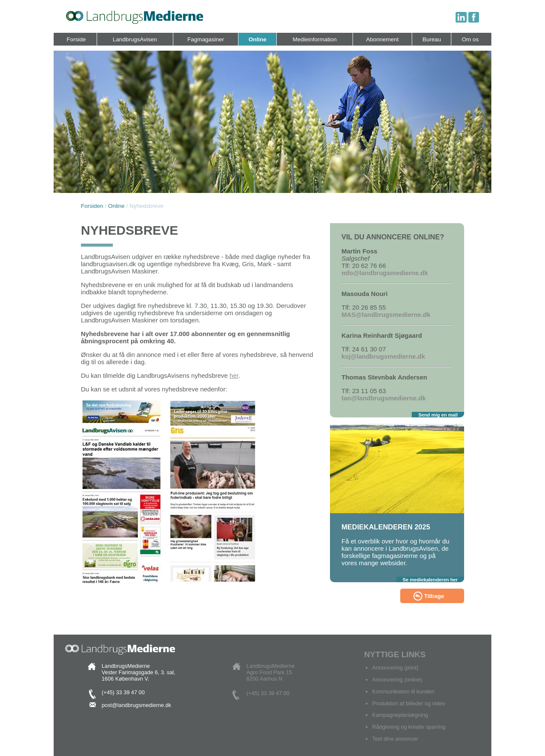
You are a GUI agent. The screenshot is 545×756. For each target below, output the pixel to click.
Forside (76, 39)
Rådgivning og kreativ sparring (409, 727)
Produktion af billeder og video (409, 703)
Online (258, 39)
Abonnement (383, 39)
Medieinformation (315, 39)
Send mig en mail (438, 415)
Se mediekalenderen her (430, 580)
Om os (470, 39)
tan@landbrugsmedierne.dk (384, 398)
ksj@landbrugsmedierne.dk (383, 356)
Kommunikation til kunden (403, 691)
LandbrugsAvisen (135, 39)
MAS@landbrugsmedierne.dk (386, 315)
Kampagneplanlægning (400, 715)
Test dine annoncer (395, 739)
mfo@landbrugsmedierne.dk (385, 273)
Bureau (432, 39)
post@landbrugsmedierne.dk (136, 705)
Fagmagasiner (206, 39)
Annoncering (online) (397, 680)
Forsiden (92, 206)
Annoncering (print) (395, 668)
